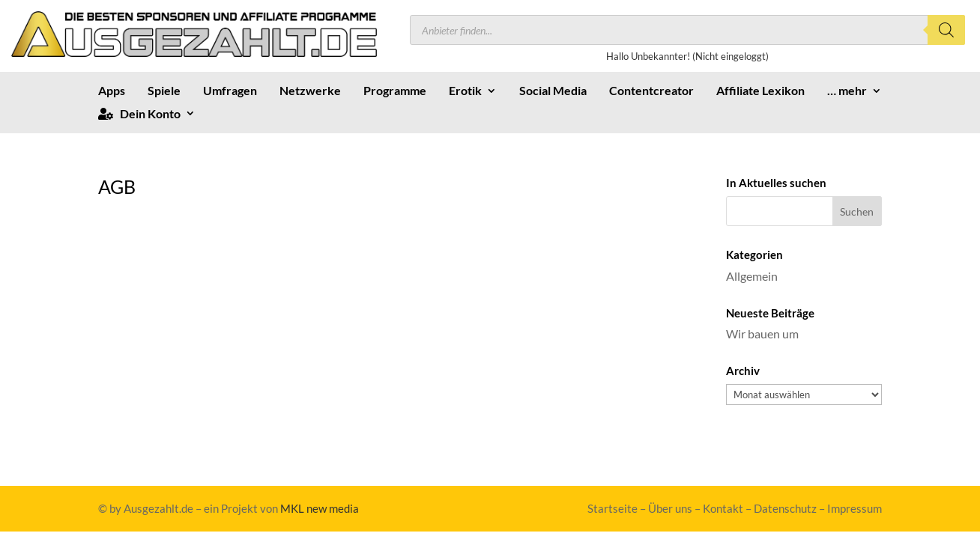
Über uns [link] (670, 508)
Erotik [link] (465, 91)
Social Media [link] (553, 91)
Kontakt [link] (723, 508)
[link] (194, 52)
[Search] (946, 30)
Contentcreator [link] (651, 91)
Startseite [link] (612, 508)
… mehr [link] (847, 91)
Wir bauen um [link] (762, 334)
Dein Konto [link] (139, 114)
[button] (857, 211)
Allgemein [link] (752, 276)
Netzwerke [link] (310, 91)
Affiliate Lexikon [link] (760, 91)
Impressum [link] (855, 508)
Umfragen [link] (230, 91)
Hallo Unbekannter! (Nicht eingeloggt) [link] (687, 56)
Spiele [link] (164, 91)
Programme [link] (395, 91)
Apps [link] (112, 91)
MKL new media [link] (320, 508)
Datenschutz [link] (785, 508)
